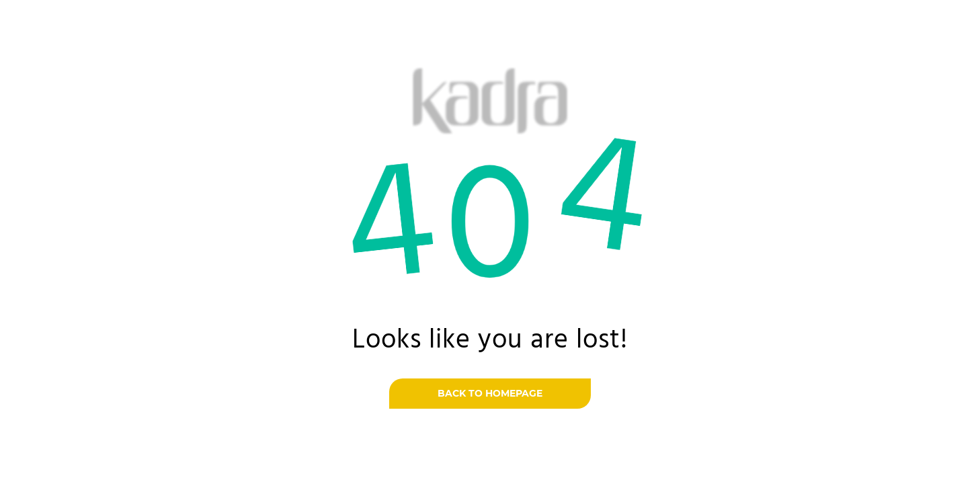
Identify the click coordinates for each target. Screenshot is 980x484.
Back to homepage (490, 393)
